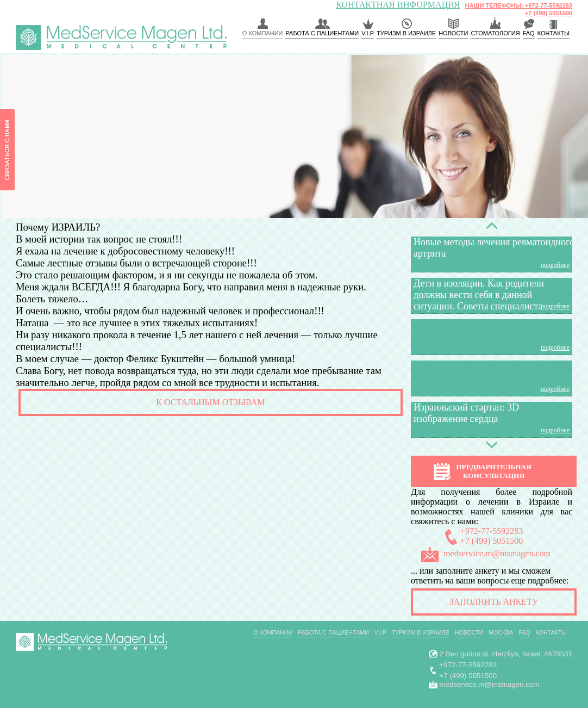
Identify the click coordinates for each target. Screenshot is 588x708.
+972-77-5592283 (492, 531)
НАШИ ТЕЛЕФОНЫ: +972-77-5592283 (518, 5)
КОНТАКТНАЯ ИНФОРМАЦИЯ (398, 5)
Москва (501, 632)
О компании (263, 33)
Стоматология (495, 33)
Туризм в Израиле (406, 33)
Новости (453, 33)
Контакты (552, 632)
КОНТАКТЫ (553, 33)
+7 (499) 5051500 (549, 13)
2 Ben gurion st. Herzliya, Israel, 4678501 (506, 654)
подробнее (555, 265)
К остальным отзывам (210, 402)
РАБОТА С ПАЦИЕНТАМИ (322, 33)
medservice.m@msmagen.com (497, 553)
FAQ (529, 33)
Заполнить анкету (494, 602)
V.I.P (368, 33)
